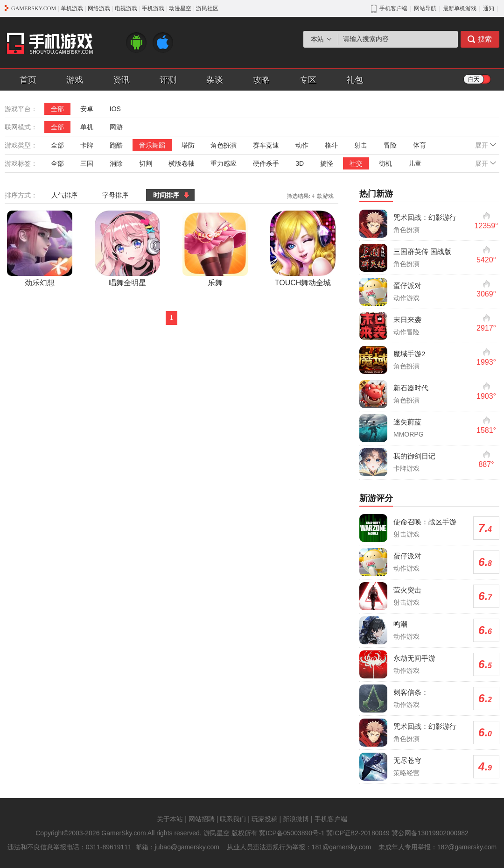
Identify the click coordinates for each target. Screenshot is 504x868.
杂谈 (215, 80)
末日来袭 (407, 320)
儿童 (415, 163)
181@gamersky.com (342, 847)
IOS (115, 109)
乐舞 (215, 249)
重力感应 (224, 163)
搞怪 (327, 163)
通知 (489, 8)
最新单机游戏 (460, 8)
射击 (361, 145)
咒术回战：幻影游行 (425, 217)
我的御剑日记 (414, 456)
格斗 (331, 145)
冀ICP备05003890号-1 (292, 833)
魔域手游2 (409, 354)
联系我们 (233, 819)
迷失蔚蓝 (407, 422)
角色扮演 (224, 145)
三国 (87, 163)
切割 (146, 163)
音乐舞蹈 (152, 145)
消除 (116, 163)
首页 (28, 80)
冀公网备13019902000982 (430, 833)
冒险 (390, 145)
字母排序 (115, 195)
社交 (356, 163)
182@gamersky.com (467, 847)
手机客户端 (331, 819)
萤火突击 (407, 590)
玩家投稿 (265, 819)
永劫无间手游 (414, 658)
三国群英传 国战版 (422, 251)
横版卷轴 (182, 163)
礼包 (355, 80)
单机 (87, 127)
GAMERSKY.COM (34, 8)
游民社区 (207, 8)
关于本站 (170, 819)
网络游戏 (99, 8)
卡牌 (87, 145)
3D (300, 163)
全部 (57, 109)
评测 (168, 80)
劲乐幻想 (40, 249)
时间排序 (166, 195)
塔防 (188, 145)
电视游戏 (126, 8)
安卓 (87, 109)
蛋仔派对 (407, 286)
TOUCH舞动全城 (303, 249)
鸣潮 (400, 624)
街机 (385, 163)
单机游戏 (72, 8)
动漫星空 (180, 8)
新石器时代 (411, 388)
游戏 (75, 80)
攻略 (261, 80)
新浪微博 (296, 819)
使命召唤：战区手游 (425, 522)
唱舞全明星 (127, 249)
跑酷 (116, 145)
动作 (302, 145)
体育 (420, 145)
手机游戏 (153, 8)
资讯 (121, 80)
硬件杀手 (266, 163)
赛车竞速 (266, 145)
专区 (308, 80)
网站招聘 (202, 819)
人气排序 (64, 195)
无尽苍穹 (407, 760)
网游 (116, 127)
